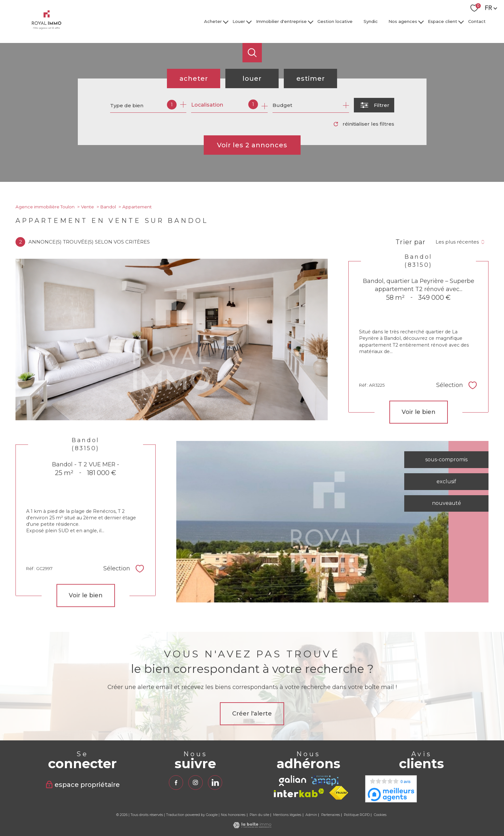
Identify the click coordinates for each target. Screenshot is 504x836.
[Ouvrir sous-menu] (226, 21)
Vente (87, 207)
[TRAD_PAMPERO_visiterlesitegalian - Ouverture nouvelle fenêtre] (293, 781)
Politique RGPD (357, 815)
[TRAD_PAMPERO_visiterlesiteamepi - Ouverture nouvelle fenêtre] (325, 781)
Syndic (371, 21)
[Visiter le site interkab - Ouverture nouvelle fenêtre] (299, 793)
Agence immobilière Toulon (45, 207)
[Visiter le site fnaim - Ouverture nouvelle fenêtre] (339, 793)
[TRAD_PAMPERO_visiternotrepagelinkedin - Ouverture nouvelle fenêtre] (215, 782)
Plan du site (259, 815)
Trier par (411, 242)
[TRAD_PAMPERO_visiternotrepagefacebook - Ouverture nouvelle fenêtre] (176, 782)
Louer (239, 21)
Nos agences (403, 21)
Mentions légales (287, 815)
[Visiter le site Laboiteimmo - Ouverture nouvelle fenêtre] (252, 826)
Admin (311, 815)
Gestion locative (335, 21)
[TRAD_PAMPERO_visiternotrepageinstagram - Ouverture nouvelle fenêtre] (195, 782)
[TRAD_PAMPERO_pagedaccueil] (46, 28)
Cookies (380, 815)
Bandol (108, 207)
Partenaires (331, 815)
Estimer (311, 78)
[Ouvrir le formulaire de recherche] (374, 105)
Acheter (213, 21)
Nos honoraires (233, 815)
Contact (477, 21)
